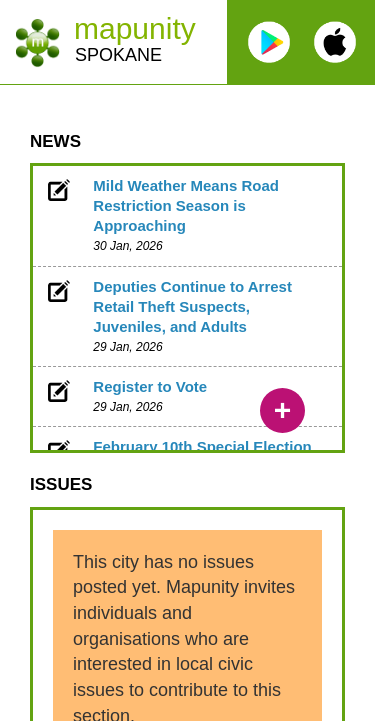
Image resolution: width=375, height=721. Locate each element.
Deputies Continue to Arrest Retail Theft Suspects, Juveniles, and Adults (192, 306)
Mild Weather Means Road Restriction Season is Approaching (186, 205)
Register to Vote (150, 386)
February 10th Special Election (202, 446)
